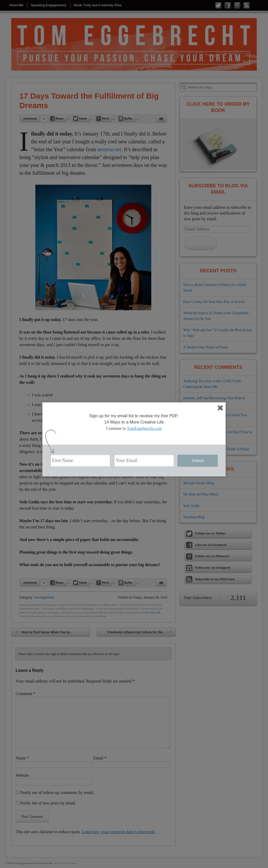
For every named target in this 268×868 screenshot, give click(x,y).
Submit (198, 461)
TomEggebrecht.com (144, 428)
